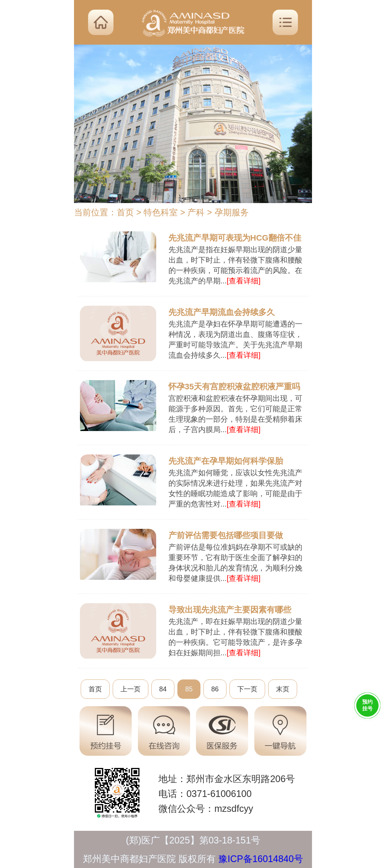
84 (163, 689)
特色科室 (161, 212)
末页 (283, 689)
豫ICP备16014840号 (261, 859)
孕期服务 (232, 212)
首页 (125, 212)
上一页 (131, 689)
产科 (196, 212)
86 (215, 689)
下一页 (247, 689)
